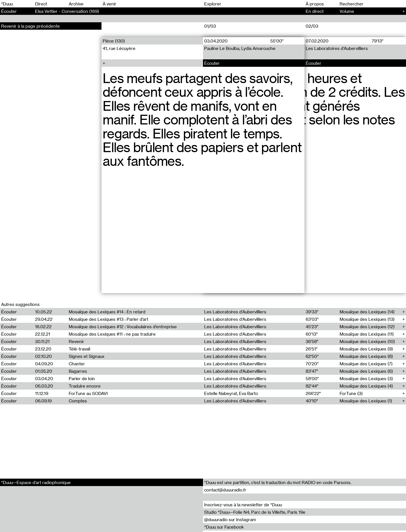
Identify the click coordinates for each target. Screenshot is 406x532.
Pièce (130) (114, 41)
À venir (109, 4)
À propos (315, 4)
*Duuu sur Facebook (224, 527)
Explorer (213, 4)
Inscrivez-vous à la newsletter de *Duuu (243, 505)
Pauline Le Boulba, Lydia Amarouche (240, 48)
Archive (76, 4)
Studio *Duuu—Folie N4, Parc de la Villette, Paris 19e (255, 512)
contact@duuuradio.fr (225, 490)
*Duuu (7, 4)
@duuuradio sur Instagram (230, 519)
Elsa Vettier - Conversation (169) (67, 11)
